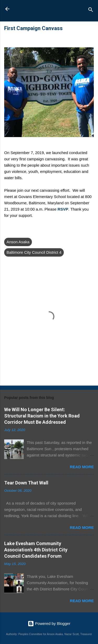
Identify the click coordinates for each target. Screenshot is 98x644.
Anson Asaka (45, 10)
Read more (82, 467)
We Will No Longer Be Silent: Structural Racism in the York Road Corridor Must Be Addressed (42, 416)
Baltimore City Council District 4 (34, 252)
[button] (91, 30)
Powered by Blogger (49, 623)
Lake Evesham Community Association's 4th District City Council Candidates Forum (36, 550)
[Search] (91, 11)
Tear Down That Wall (26, 483)
